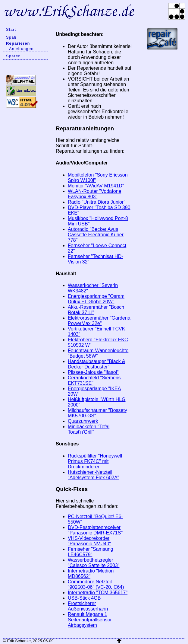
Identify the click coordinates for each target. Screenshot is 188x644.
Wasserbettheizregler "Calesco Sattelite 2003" (94, 563)
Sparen (13, 56)
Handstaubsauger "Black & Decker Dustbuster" (97, 364)
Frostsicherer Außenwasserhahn (88, 606)
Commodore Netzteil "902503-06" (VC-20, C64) (96, 584)
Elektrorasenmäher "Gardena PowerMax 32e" (99, 321)
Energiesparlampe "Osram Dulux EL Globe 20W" (96, 299)
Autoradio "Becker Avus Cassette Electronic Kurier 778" (96, 235)
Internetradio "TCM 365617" (98, 593)
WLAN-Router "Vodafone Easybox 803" (94, 194)
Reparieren (18, 43)
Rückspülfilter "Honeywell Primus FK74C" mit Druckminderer (95, 461)
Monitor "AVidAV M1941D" (96, 186)
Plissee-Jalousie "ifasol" (93, 372)
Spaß (11, 37)
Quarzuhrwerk (83, 421)
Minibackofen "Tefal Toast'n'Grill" (89, 429)
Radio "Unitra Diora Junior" (97, 202)
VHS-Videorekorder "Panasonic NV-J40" (89, 541)
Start (11, 29)
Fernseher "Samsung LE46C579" (91, 552)
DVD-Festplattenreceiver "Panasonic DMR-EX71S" (95, 530)
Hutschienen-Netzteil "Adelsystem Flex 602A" (94, 475)
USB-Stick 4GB (84, 598)
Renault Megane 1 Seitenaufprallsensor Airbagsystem (90, 620)
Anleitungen (21, 49)
